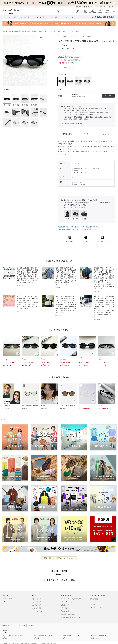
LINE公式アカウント (96, 605)
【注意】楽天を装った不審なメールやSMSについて (59, 556)
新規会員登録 (94, 597)
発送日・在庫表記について (66, 225)
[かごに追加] (108, 96)
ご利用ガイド (65, 603)
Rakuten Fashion (8, 31)
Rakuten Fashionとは (67, 600)
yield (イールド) (20, 31)
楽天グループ (101, 7)
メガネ (41, 31)
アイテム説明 (68, 134)
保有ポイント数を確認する (99, 633)
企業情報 (5, 641)
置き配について (80, 225)
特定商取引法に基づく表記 (69, 612)
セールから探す (36, 606)
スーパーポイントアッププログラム (72, 597)
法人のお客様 (65, 609)
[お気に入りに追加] (99, 96)
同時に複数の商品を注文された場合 (68, 227)
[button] (25, 61)
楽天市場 (112, 7)
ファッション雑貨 (32, 31)
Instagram (93, 602)
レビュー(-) (105, 134)
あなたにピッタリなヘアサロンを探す (13, 633)
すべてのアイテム (37, 609)
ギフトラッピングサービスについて (75, 208)
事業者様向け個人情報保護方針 (29, 641)
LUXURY (5, 599)
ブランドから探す (37, 597)
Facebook (93, 600)
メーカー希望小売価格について (89, 227)
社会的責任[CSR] (44, 641)
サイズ (86, 134)
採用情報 (53, 641)
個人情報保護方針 (14, 641)
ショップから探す (37, 600)
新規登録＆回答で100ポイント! (85, 7)
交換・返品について (92, 225)
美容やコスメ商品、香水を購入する (44, 633)
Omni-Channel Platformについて (70, 615)
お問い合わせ (65, 606)
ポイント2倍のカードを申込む (71, 633)
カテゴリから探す (37, 603)
